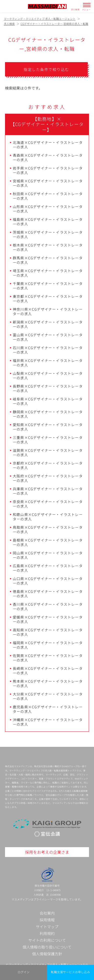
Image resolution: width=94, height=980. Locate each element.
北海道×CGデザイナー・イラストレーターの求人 (48, 145)
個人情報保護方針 (47, 954)
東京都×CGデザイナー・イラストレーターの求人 (48, 299)
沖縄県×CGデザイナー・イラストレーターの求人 (48, 722)
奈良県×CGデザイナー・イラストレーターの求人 (48, 504)
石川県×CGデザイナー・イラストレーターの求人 (48, 350)
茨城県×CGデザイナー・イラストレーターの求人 (48, 234)
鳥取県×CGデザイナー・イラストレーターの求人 (48, 529)
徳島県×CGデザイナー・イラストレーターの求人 (48, 594)
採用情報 (47, 920)
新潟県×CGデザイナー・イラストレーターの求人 (48, 324)
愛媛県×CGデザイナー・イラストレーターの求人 (48, 619)
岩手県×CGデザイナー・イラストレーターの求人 (48, 170)
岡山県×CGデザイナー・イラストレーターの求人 (48, 555)
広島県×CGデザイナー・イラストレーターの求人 (48, 568)
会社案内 (47, 913)
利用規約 (47, 933)
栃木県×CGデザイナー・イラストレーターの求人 (48, 247)
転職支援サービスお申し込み (70, 972)
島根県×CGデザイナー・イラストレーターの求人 (48, 542)
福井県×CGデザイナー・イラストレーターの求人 (48, 363)
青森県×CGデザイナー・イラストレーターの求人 (48, 157)
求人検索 (75, 9)
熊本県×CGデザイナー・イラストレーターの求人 (48, 683)
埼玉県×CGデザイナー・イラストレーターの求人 (48, 273)
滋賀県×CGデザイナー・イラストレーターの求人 (48, 453)
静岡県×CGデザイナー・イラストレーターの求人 (48, 414)
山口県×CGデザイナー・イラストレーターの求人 (48, 581)
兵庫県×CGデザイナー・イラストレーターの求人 (48, 491)
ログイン (24, 972)
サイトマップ (47, 927)
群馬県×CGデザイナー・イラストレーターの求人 (48, 260)
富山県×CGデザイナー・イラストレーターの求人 (48, 337)
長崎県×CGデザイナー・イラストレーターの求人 (48, 671)
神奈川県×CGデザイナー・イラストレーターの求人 (48, 311)
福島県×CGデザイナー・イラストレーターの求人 (48, 222)
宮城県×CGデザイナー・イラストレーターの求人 (48, 183)
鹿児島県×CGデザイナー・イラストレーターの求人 (48, 709)
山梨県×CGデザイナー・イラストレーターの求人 (48, 376)
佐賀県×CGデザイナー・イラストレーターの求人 (48, 658)
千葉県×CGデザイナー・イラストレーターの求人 (48, 286)
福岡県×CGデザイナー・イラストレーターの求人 (48, 645)
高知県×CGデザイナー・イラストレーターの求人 (48, 632)
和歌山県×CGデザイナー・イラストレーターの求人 (48, 517)
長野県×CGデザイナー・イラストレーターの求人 (48, 388)
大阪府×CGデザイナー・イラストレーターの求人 (48, 478)
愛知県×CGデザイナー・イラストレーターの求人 (48, 427)
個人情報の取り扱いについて (47, 947)
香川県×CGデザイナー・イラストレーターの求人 (48, 606)
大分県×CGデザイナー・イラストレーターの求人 (48, 696)
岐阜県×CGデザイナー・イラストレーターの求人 (48, 401)
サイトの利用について (47, 940)
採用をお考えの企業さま (47, 852)
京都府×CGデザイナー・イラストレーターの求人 (48, 465)
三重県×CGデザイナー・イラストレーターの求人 (48, 440)
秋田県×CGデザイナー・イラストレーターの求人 (48, 196)
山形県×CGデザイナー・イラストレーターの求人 (48, 209)
